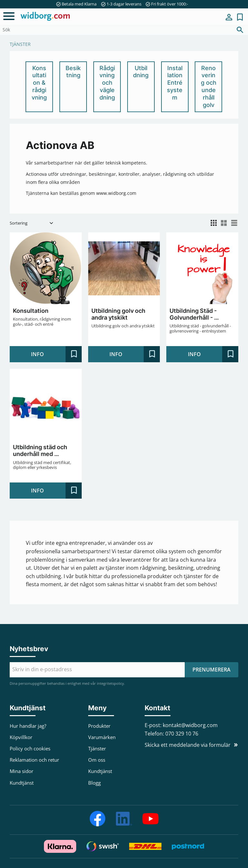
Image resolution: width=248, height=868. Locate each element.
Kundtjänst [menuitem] (22, 783)
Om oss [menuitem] (97, 760)
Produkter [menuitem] (99, 726)
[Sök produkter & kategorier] (116, 30)
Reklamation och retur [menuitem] (34, 760)
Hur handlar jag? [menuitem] (28, 726)
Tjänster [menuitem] (97, 748)
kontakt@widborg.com (190, 725)
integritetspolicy (110, 683)
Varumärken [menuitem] (102, 737)
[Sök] (240, 30)
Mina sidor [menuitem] (229, 17)
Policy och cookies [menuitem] (30, 748)
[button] (9, 16)
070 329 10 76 (182, 734)
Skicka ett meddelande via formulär (188, 745)
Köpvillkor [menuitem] (21, 737)
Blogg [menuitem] (94, 783)
